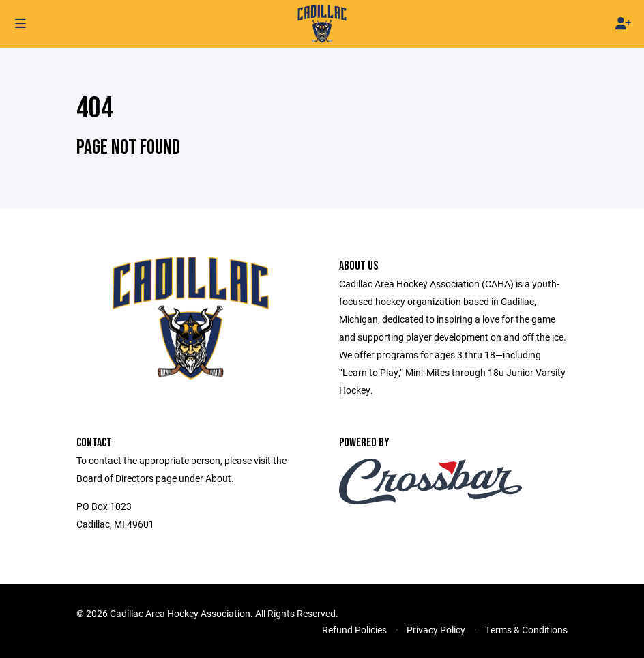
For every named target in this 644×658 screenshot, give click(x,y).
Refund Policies (354, 630)
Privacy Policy (436, 630)
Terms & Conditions (526, 630)
